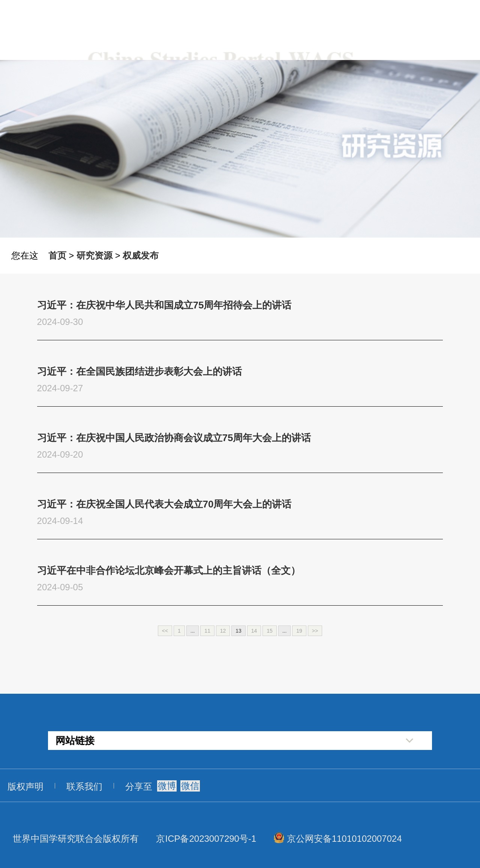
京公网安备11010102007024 (344, 839)
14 (254, 631)
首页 (57, 255)
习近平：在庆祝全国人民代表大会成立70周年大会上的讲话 (164, 504)
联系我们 (84, 786)
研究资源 (94, 255)
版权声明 (25, 786)
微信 (190, 786)
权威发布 (141, 255)
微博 (167, 786)
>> (315, 631)
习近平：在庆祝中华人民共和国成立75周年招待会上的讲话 (164, 305)
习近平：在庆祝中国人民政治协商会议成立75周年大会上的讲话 (174, 438)
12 (223, 631)
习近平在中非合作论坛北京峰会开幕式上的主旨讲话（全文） (169, 570)
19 (299, 631)
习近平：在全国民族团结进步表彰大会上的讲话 (139, 371)
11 (207, 631)
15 (270, 631)
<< (165, 631)
